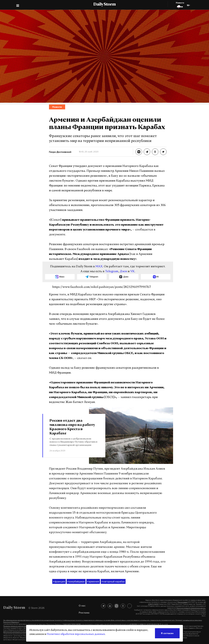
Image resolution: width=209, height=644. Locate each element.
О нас (82, 606)
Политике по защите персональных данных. (191, 608)
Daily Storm (104, 5)
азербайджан (76, 582)
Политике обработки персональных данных (76, 634)
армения (93, 582)
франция (59, 582)
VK (132, 271)
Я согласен (167, 633)
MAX (99, 267)
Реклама (84, 613)
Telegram (112, 271)
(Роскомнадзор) (183, 602)
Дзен (123, 271)
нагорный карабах (113, 582)
